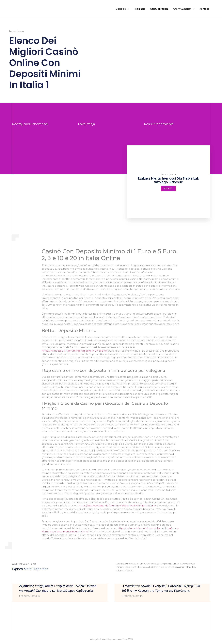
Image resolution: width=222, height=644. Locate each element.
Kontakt (204, 9)
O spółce (122, 9)
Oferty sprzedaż (159, 9)
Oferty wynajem (184, 9)
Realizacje (139, 9)
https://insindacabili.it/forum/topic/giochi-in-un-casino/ (75, 351)
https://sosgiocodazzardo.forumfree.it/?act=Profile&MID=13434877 (117, 506)
